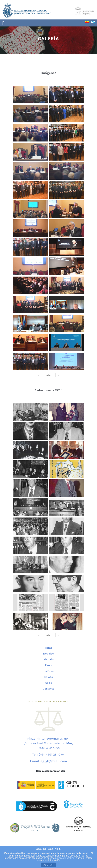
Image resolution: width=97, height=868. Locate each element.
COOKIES (50, 702)
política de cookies (65, 858)
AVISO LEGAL (36, 702)
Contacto (48, 689)
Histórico (49, 671)
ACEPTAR (48, 865)
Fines (48, 665)
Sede (49, 683)
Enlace (49, 677)
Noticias (48, 654)
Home (49, 648)
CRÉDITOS (62, 702)
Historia (49, 659)
